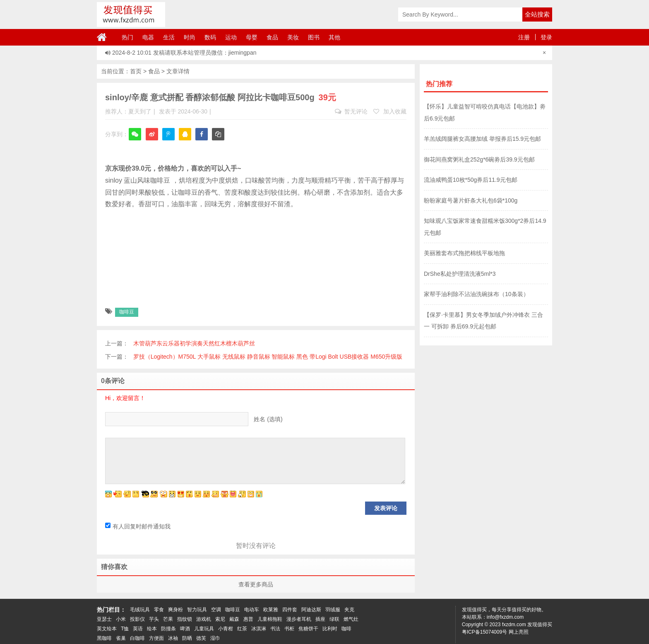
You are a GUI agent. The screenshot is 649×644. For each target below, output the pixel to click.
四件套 (290, 610)
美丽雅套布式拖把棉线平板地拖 (464, 253)
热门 (127, 37)
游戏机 (204, 619)
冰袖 (173, 638)
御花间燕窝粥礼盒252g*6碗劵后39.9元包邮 (479, 159)
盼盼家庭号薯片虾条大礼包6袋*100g (471, 200)
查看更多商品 (256, 584)
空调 (216, 610)
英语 (138, 629)
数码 (210, 37)
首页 (136, 71)
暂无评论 (351, 111)
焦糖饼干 (308, 629)
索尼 (220, 619)
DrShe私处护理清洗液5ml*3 (460, 274)
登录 (546, 37)
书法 (275, 629)
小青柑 (226, 629)
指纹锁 (185, 619)
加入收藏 (390, 111)
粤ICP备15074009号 (484, 632)
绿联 (334, 619)
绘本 (152, 629)
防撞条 (168, 629)
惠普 (248, 619)
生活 (169, 37)
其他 (334, 37)
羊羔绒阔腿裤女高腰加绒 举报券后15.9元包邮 (482, 139)
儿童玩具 (204, 629)
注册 (524, 37)
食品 (272, 37)
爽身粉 (175, 610)
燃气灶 (351, 619)
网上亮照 (519, 632)
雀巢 (121, 638)
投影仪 (137, 619)
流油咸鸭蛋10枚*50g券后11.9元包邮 (471, 180)
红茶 (242, 629)
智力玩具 (197, 610)
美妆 (293, 37)
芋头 (154, 619)
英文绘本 (107, 629)
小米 (121, 619)
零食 (159, 610)
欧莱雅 (271, 610)
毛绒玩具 (140, 610)
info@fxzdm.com (505, 617)
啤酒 (185, 629)
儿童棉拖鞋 (270, 619)
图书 (314, 37)
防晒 (187, 638)
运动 (231, 37)
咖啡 (346, 629)
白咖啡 (137, 638)
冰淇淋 (259, 629)
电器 (148, 37)
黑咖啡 (104, 638)
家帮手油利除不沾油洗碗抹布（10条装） (476, 294)
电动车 (252, 610)
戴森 (234, 619)
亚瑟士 (104, 619)
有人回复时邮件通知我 (138, 526)
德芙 (201, 638)
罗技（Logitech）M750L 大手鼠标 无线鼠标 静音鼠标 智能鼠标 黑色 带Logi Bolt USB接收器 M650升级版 (268, 357)
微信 (135, 140)
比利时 (330, 629)
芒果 (168, 619)
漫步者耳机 (299, 619)
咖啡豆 (127, 312)
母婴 (252, 37)
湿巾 (215, 638)
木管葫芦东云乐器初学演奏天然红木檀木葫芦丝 (194, 343)
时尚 (190, 37)
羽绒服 (333, 610)
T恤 (125, 629)
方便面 (156, 638)
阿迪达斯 (311, 610)
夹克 (349, 610)
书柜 (289, 629)
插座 (320, 619)
